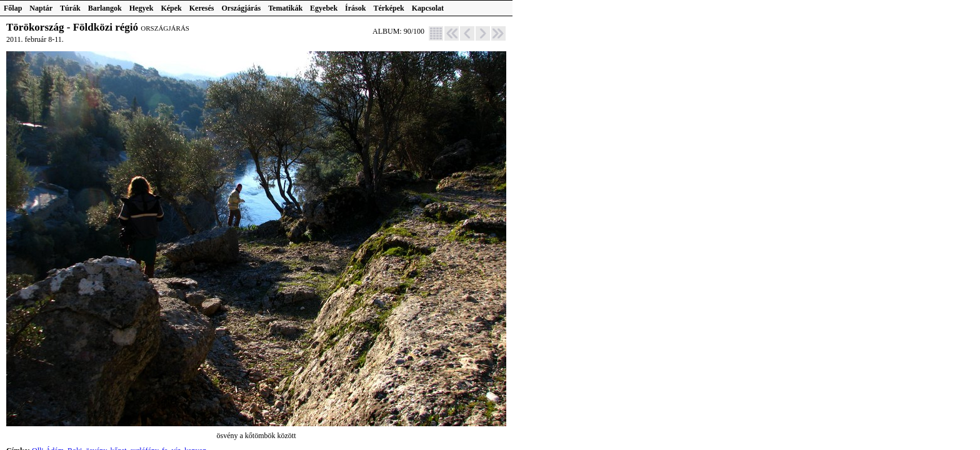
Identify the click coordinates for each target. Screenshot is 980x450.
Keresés (202, 8)
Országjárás (242, 8)
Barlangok (105, 8)
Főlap (13, 8)
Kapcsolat (428, 8)
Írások (355, 8)
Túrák (70, 8)
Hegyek (142, 8)
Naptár (41, 8)
